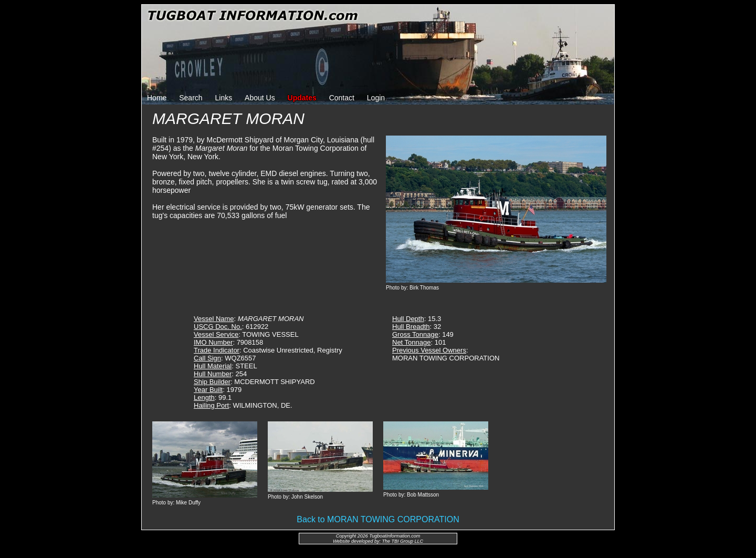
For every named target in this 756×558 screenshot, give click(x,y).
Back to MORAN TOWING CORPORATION (378, 519)
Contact (342, 98)
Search (191, 98)
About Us (260, 98)
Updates (302, 98)
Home (157, 98)
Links (224, 98)
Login (376, 98)
